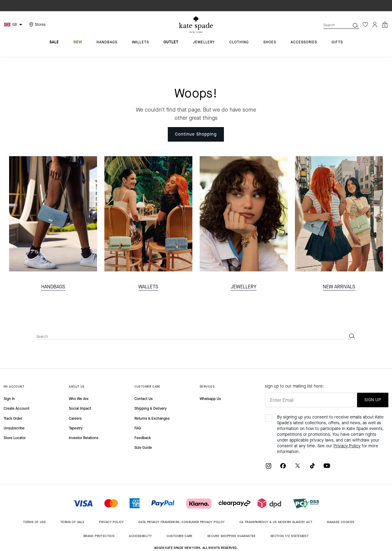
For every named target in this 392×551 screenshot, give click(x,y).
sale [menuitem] (54, 42)
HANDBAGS (53, 287)
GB (15, 25)
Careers (75, 418)
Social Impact (80, 408)
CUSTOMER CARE (147, 386)
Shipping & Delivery (150, 408)
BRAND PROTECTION (99, 536)
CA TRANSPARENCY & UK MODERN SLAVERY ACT (276, 522)
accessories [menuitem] (304, 42)
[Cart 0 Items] (385, 24)
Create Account (17, 408)
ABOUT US (77, 386)
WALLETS (148, 287)
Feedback (143, 438)
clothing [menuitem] (239, 42)
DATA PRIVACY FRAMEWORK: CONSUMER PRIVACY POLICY (182, 522)
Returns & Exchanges (152, 418)
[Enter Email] (311, 400)
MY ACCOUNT (14, 386)
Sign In (9, 399)
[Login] (375, 25)
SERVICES (207, 386)
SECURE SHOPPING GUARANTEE (231, 536)
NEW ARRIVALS (339, 287)
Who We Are (79, 399)
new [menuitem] (78, 42)
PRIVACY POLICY (111, 522)
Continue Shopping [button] (196, 134)
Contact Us (144, 399)
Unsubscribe (14, 428)
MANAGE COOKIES (341, 522)
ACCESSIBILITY (140, 536)
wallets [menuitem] (140, 42)
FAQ (138, 428)
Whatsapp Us (210, 399)
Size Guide (143, 448)
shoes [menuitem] (270, 42)
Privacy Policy (347, 446)
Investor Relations (84, 438)
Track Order (13, 418)
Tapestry (76, 428)
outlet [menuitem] (171, 42)
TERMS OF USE (34, 522)
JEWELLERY (244, 287)
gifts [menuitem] (337, 42)
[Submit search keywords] (356, 25)
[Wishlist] (365, 25)
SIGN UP (373, 400)
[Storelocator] (37, 25)
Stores (40, 25)
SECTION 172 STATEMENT (289, 536)
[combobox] (341, 25)
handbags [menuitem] (107, 42)
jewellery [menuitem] (204, 42)
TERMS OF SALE (72, 522)
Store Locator (15, 438)
